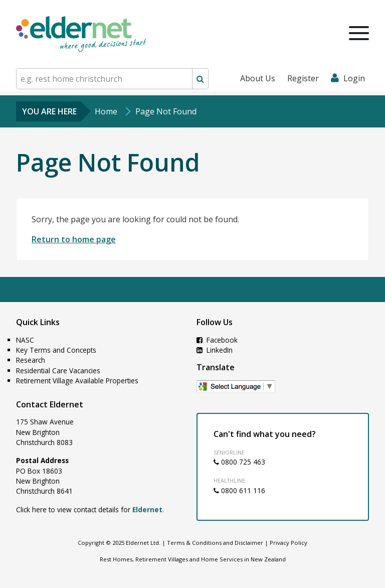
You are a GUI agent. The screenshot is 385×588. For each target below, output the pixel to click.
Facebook (217, 340)
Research (31, 360)
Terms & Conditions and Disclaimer (215, 543)
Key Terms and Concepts (56, 350)
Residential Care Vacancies (58, 371)
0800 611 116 (239, 490)
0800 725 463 (239, 462)
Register (303, 78)
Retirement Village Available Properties (77, 381)
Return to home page (74, 239)
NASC (25, 340)
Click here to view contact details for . (90, 509)
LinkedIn (215, 350)
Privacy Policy (288, 543)
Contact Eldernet (50, 404)
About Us (258, 78)
